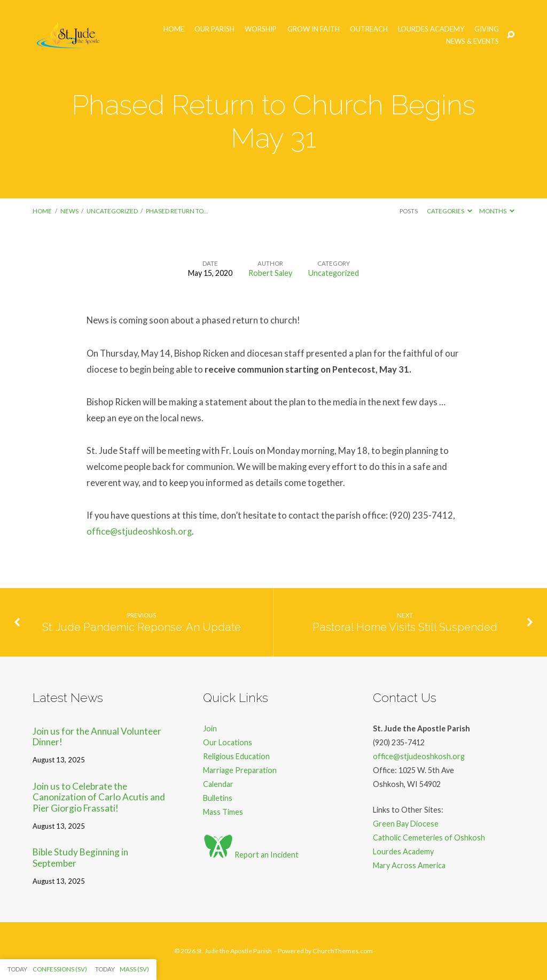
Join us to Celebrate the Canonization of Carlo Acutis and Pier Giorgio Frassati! (99, 797)
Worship (261, 29)
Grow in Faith (314, 29)
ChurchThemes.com (343, 951)
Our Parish (214, 29)
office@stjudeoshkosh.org (139, 531)
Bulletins (218, 798)
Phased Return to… (177, 211)
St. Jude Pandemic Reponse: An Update (142, 627)
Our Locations (228, 742)
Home (174, 29)
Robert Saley (270, 273)
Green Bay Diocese (406, 824)
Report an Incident (251, 855)
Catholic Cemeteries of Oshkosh (429, 838)
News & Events (472, 41)
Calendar (218, 784)
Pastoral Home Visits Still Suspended (405, 627)
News (69, 211)
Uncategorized (112, 211)
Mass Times (223, 812)
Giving (487, 29)
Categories (450, 211)
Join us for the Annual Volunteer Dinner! (97, 737)
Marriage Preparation (240, 770)
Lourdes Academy (431, 29)
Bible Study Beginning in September (80, 858)
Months (497, 211)
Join (210, 728)
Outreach (369, 29)
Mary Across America (409, 865)
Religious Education (236, 756)
